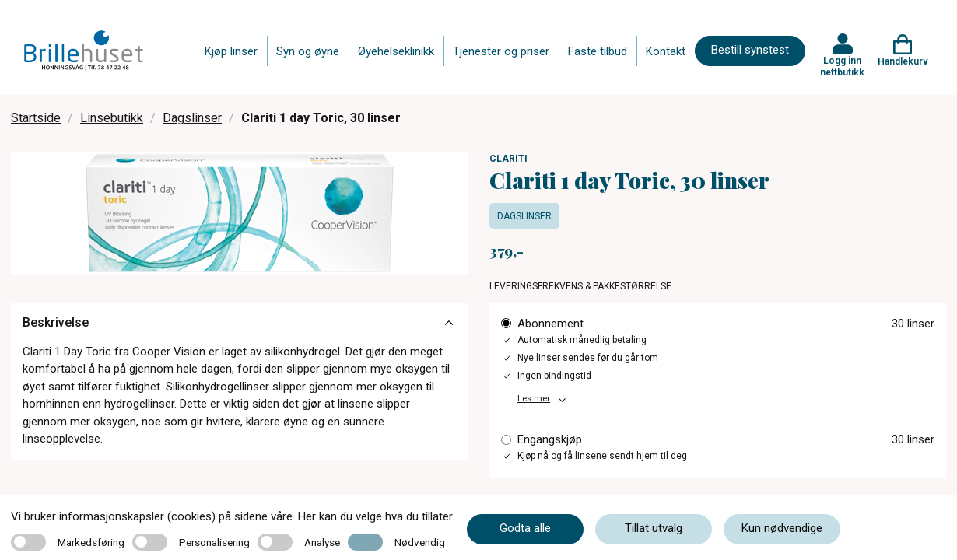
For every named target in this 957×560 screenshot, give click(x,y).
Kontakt (666, 51)
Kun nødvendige (782, 528)
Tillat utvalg (654, 528)
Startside (36, 118)
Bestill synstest (750, 50)
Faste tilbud (598, 51)
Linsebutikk (112, 118)
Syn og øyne (308, 51)
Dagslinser (192, 118)
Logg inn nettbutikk (842, 66)
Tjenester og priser (501, 51)
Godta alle (525, 528)
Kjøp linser (231, 51)
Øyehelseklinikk (396, 51)
